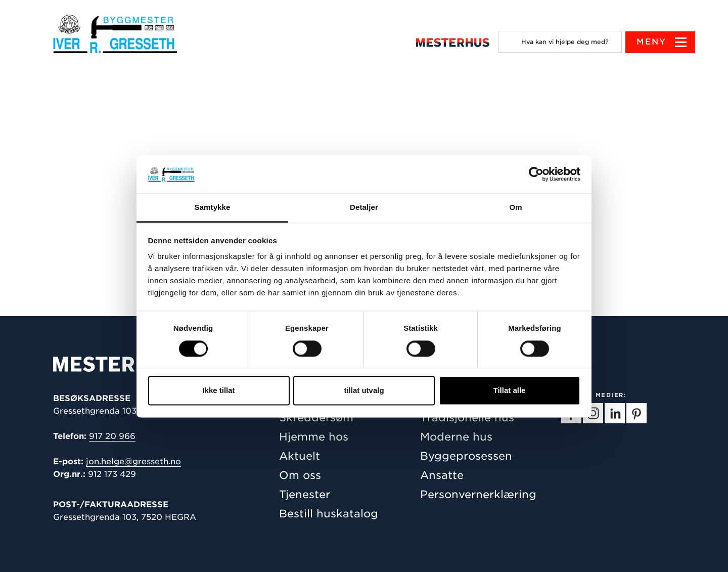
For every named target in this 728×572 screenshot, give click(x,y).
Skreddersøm (316, 417)
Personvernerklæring (478, 494)
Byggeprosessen (466, 456)
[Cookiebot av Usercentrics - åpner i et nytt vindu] (536, 174)
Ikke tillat (218, 391)
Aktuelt (300, 456)
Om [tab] (515, 208)
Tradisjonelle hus (467, 417)
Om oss (300, 475)
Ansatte (442, 475)
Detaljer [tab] (364, 208)
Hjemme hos (314, 437)
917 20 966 (112, 436)
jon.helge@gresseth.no (133, 461)
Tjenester (305, 494)
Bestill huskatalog (329, 514)
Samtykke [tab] (213, 208)
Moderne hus (456, 437)
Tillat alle (510, 391)
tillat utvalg (364, 391)
